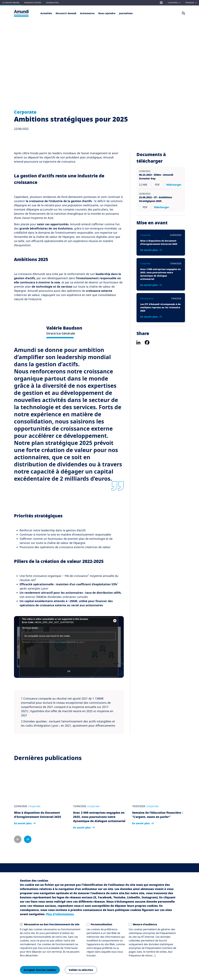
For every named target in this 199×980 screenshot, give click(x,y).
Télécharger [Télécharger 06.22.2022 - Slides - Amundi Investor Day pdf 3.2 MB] (174, 185)
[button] (161, 3)
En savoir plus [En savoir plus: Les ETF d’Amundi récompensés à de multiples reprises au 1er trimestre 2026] (149, 317)
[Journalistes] (126, 13)
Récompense (147, 298)
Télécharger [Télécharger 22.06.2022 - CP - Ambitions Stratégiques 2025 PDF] (159, 207)
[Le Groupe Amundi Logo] (21, 13)
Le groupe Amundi (11, 3)
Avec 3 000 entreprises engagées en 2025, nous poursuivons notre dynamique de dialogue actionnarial (99, 817)
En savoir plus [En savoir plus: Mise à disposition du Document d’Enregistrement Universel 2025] (149, 250)
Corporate (25, 112)
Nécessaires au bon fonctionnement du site (52, 924)
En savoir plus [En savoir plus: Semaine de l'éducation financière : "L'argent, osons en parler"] (141, 823)
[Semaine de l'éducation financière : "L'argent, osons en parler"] (159, 785)
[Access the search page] (183, 13)
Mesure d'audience (145, 924)
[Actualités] (46, 13)
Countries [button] (175, 3)
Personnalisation (101, 924)
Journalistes (52, 3)
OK (69, 671)
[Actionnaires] (87, 13)
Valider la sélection (81, 970)
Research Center (33, 3)
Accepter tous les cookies (40, 970)
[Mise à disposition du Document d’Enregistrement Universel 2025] (40, 785)
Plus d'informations (60, 914)
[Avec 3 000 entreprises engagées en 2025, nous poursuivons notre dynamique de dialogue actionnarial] (99, 785)
